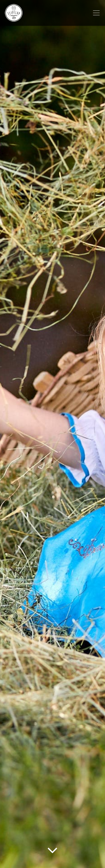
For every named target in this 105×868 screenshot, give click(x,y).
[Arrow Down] (53, 858)
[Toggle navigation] (96, 13)
